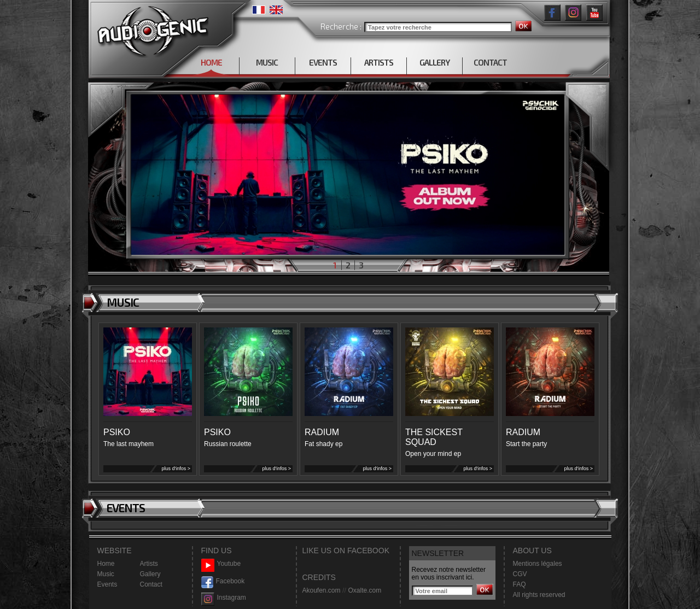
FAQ (520, 584)
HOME (211, 62)
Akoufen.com (322, 590)
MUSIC (267, 62)
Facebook (223, 581)
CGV (520, 574)
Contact (151, 584)
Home (106, 564)
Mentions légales (538, 564)
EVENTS (323, 62)
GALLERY (434, 62)
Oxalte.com (364, 590)
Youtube (221, 564)
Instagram (224, 598)
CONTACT (490, 62)
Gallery (150, 574)
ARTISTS (379, 62)
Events (107, 584)
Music (106, 574)
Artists (149, 564)
